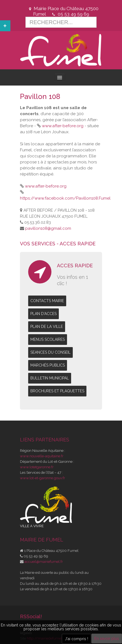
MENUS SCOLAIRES (48, 339)
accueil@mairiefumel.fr (44, 562)
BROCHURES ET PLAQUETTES (57, 391)
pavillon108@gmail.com (48, 228)
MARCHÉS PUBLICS (48, 365)
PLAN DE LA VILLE (47, 327)
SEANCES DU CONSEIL (50, 352)
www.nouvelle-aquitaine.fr (42, 456)
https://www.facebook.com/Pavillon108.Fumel (65, 198)
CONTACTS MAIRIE (47, 301)
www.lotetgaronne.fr (37, 467)
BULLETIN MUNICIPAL (50, 378)
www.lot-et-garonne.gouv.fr (43, 478)
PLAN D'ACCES (43, 314)
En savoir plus (107, 639)
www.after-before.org (63, 126)
